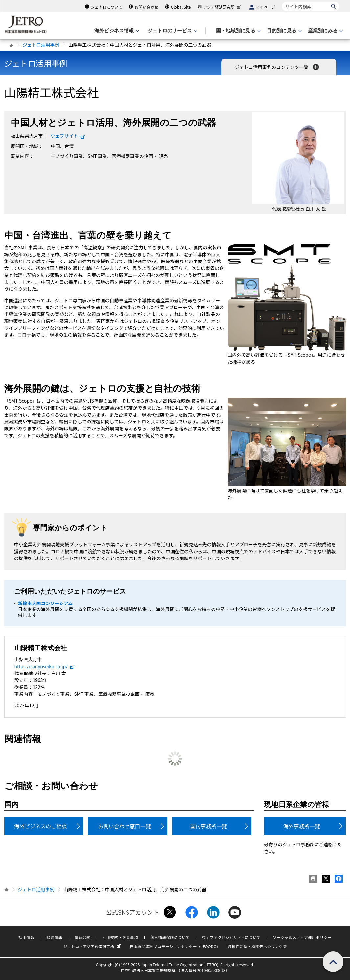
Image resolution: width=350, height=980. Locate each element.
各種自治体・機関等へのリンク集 (257, 946)
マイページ (266, 7)
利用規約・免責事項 (120, 937)
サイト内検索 (282, 1)
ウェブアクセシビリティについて (231, 937)
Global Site (181, 7)
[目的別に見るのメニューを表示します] (284, 31)
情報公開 (82, 937)
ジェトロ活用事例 (41, 45)
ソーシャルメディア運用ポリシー (302, 937)
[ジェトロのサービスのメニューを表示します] (172, 31)
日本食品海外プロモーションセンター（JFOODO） (175, 946)
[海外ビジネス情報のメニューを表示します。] (116, 31)
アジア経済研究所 (223, 7)
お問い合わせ (147, 7)
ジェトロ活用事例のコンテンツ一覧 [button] (278, 67)
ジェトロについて (106, 7)
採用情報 (26, 937)
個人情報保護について (170, 937)
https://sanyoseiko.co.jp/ (45, 666)
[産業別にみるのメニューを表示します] (325, 31)
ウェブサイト (68, 136)
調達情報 (55, 937)
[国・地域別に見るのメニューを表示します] (238, 31)
